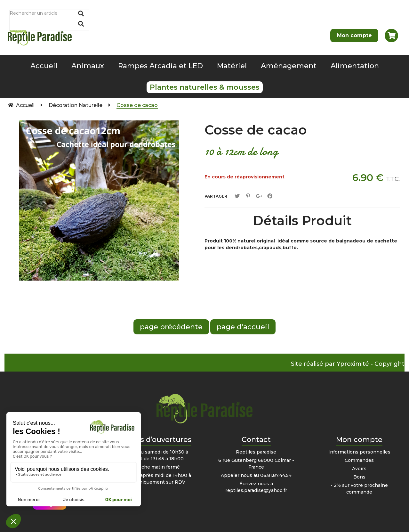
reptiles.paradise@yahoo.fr (256, 490)
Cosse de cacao (256, 130)
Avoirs (359, 469)
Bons (359, 477)
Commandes (359, 460)
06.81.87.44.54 (276, 475)
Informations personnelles (359, 452)
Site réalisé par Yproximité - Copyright (348, 364)
